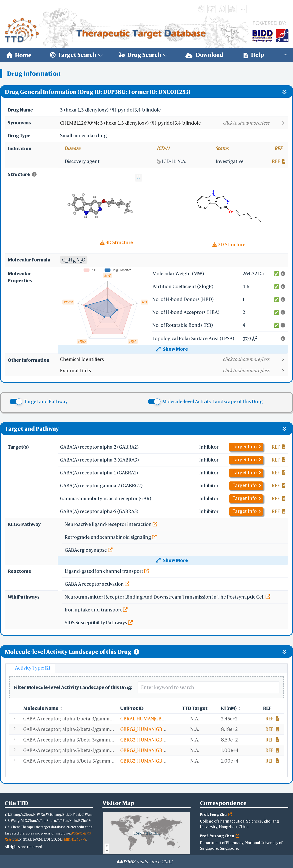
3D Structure (116, 242)
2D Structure (229, 244)
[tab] (30, 668)
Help (254, 55)
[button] (174, 123)
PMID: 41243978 (74, 839)
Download (204, 55)
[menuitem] (19, 55)
